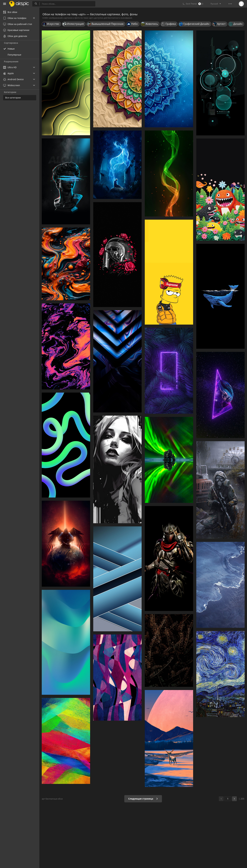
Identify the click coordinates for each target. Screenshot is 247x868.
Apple (8, 73)
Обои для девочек (15, 36)
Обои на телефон (19, 18)
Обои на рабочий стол (18, 24)
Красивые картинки (16, 30)
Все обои (10, 12)
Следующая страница (143, 799)
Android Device (13, 79)
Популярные (14, 55)
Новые (11, 49)
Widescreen (12, 85)
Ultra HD (10, 67)
